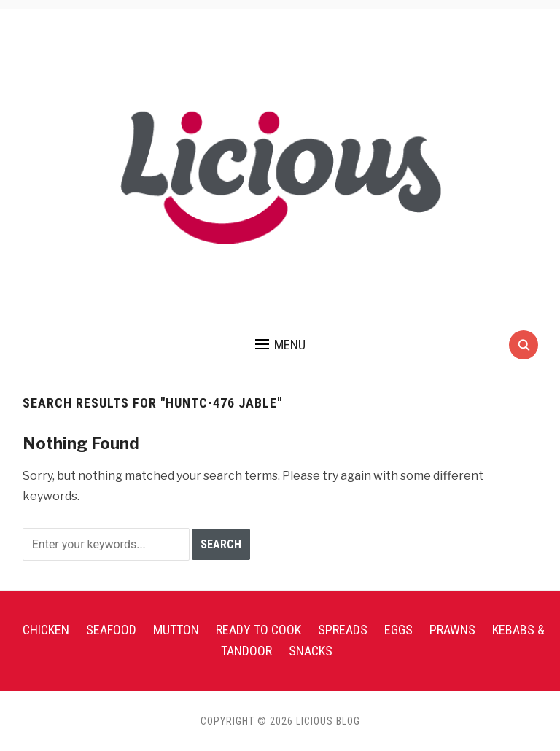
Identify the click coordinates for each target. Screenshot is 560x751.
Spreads (343, 630)
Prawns (452, 630)
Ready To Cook (258, 630)
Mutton (176, 630)
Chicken (46, 630)
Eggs (398, 630)
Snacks (311, 651)
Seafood (111, 630)
